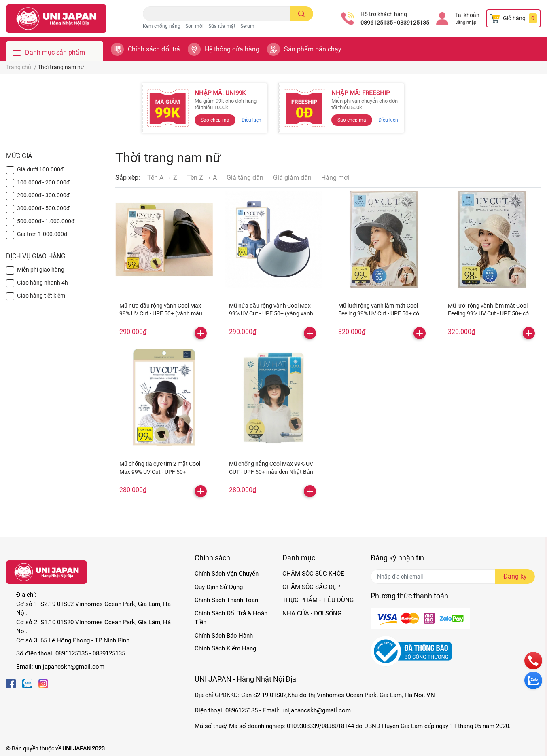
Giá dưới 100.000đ (40, 169)
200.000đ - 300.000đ (43, 195)
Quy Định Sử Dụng (219, 587)
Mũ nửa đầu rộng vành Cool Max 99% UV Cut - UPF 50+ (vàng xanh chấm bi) (271, 314)
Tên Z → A (202, 178)
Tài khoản (467, 15)
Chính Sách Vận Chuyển (227, 574)
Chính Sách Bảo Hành (224, 636)
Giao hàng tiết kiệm (41, 296)
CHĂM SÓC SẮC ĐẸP (311, 587)
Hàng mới (335, 178)
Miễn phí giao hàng (41, 270)
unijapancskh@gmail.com (70, 667)
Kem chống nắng (162, 26)
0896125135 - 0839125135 (395, 23)
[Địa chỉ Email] (453, 577)
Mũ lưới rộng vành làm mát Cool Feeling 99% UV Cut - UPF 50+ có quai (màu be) (488, 314)
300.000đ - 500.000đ (43, 208)
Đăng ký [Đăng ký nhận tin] (515, 576)
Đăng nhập (466, 22)
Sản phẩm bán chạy (313, 49)
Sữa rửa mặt (222, 26)
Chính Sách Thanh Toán (226, 600)
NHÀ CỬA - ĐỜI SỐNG (312, 613)
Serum (247, 26)
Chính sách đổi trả (154, 49)
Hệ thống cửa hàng (232, 49)
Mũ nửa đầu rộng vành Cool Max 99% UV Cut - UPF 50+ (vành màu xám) (161, 314)
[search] (302, 14)
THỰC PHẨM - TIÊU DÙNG (318, 600)
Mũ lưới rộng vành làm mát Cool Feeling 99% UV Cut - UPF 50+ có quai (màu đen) (379, 314)
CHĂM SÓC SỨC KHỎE (313, 574)
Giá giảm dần (292, 178)
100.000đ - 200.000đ (43, 182)
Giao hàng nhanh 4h (42, 283)
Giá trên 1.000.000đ (42, 234)
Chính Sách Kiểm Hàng (225, 648)
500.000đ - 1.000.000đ (46, 221)
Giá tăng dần (245, 178)
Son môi (194, 26)
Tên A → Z (162, 178)
